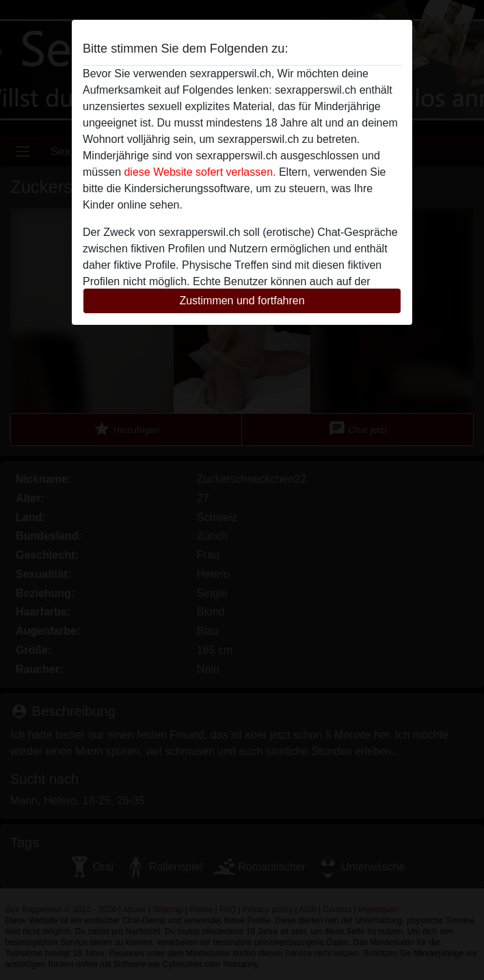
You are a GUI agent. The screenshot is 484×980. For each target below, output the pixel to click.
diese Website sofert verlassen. (200, 172)
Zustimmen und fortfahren (242, 301)
